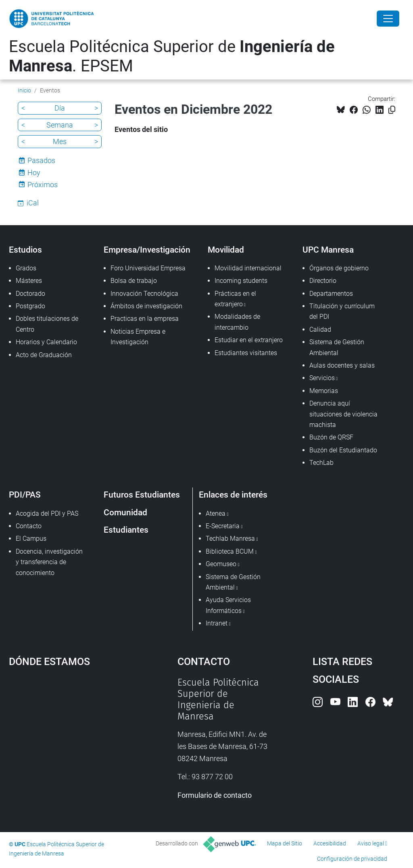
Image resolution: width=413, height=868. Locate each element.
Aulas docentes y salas (342, 365)
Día (60, 108)
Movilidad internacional (248, 268)
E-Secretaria (223, 526)
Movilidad (226, 250)
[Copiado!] (392, 110)
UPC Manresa (328, 250)
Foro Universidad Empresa (148, 268)
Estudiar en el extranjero (249, 340)
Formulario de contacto (215, 795)
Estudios (25, 250)
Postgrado (30, 306)
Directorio (323, 281)
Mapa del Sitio (285, 843)
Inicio (24, 90)
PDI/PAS (25, 495)
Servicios (322, 378)
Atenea (216, 513)
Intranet (217, 623)
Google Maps (72, 737)
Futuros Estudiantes (142, 495)
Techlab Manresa (230, 539)
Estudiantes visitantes (246, 353)
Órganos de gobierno (339, 268)
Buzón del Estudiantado (343, 450)
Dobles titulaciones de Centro (47, 324)
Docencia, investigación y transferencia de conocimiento (49, 562)
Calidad (320, 329)
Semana (60, 125)
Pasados (41, 160)
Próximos (43, 185)
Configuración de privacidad (352, 859)
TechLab (321, 463)
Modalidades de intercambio (237, 322)
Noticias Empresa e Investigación (138, 337)
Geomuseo (221, 564)
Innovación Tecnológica (144, 294)
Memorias (324, 391)
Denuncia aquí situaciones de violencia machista (343, 414)
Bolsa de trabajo (134, 281)
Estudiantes (126, 530)
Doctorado (30, 294)
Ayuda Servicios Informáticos (228, 605)
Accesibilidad (330, 843)
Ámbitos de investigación (146, 306)
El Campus (31, 539)
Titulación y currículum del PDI (342, 311)
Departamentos (331, 294)
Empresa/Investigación (147, 250)
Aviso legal (371, 843)
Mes (60, 141)
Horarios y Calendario (46, 342)
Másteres (29, 281)
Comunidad (125, 512)
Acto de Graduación (44, 355)
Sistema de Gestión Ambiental (337, 347)
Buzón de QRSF (331, 437)
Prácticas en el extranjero (235, 299)
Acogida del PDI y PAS (47, 513)
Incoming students (241, 281)
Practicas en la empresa (145, 319)
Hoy (34, 173)
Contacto (29, 526)
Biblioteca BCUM (230, 551)
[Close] (388, 19)
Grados (26, 268)
